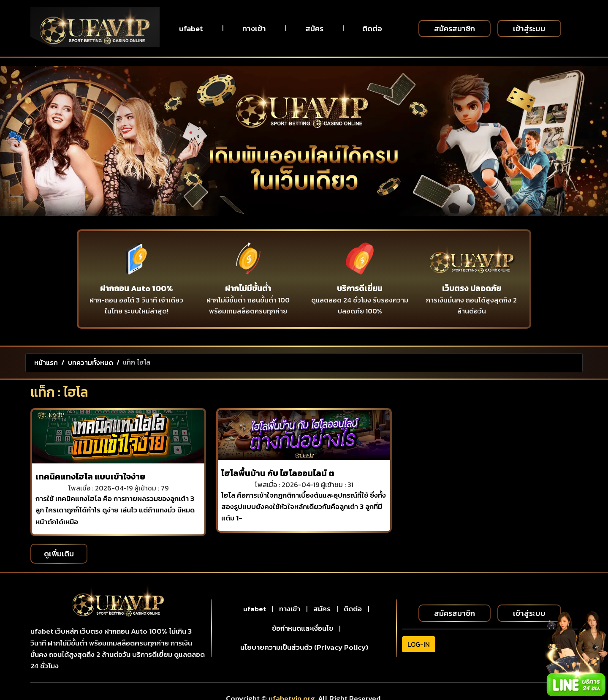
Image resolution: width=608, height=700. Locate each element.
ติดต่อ (372, 29)
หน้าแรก (46, 362)
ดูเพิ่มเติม (59, 554)
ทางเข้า (254, 29)
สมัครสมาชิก (455, 29)
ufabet (191, 29)
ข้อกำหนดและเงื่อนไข (303, 628)
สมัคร (314, 29)
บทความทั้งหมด (91, 362)
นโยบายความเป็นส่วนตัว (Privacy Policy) (304, 647)
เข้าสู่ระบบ (529, 29)
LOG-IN (419, 644)
